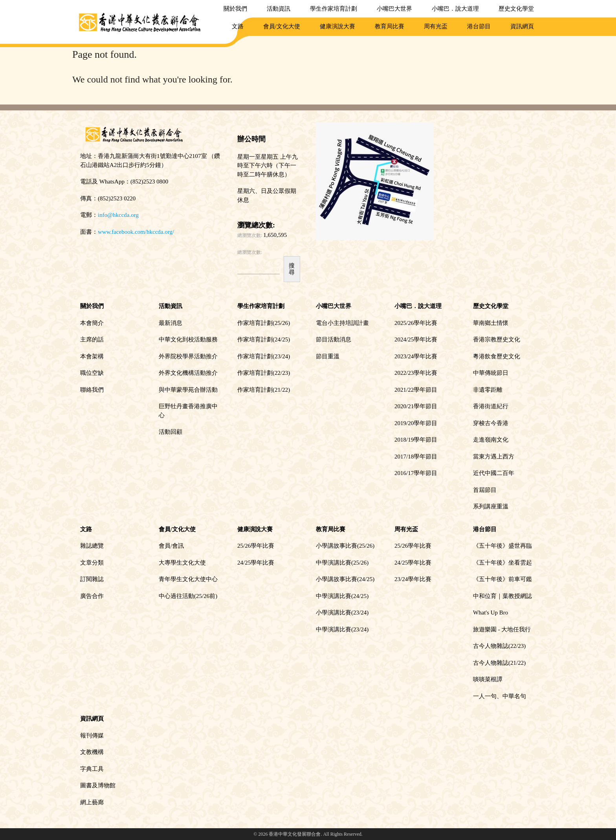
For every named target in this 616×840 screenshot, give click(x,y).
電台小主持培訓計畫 (342, 323)
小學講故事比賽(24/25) (345, 579)
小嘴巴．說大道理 (455, 9)
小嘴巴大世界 (394, 9)
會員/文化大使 (282, 26)
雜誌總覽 (92, 546)
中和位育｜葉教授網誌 (502, 596)
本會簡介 (92, 323)
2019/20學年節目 (416, 423)
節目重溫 (328, 356)
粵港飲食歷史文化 (497, 356)
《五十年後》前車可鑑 (502, 579)
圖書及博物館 (98, 785)
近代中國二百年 (494, 473)
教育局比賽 (390, 26)
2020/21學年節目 (416, 406)
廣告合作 (92, 596)
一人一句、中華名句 (500, 696)
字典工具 (92, 769)
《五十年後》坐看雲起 (502, 563)
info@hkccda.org (118, 215)
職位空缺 (92, 373)
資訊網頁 (522, 26)
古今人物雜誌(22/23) (499, 646)
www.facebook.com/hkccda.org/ (136, 232)
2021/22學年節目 (416, 390)
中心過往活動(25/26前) (188, 596)
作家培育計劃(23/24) (264, 356)
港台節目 (479, 26)
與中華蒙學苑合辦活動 (188, 390)
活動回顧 (170, 432)
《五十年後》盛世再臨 (502, 546)
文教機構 (92, 752)
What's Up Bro (490, 613)
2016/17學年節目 (416, 473)
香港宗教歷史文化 (497, 339)
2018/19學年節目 (416, 440)
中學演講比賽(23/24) (342, 629)
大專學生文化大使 (182, 563)
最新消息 (170, 323)
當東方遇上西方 (494, 457)
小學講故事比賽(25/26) (345, 546)
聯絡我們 (92, 390)
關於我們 (235, 9)
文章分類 (92, 563)
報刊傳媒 (92, 735)
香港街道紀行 (491, 406)
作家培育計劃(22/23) (264, 373)
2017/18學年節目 (416, 457)
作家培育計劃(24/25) (264, 339)
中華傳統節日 (491, 373)
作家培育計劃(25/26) (264, 323)
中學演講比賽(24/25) (342, 596)
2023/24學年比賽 (416, 356)
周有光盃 (436, 26)
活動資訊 (279, 9)
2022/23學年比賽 (416, 373)
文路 (238, 26)
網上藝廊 (92, 802)
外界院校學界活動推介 (188, 356)
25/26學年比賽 (256, 546)
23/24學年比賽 (413, 579)
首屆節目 (485, 490)
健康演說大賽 (337, 26)
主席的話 (92, 339)
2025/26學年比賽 (416, 323)
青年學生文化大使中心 (188, 579)
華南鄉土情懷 (491, 323)
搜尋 (292, 269)
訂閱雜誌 (92, 579)
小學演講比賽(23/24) (342, 613)
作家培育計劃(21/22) (264, 390)
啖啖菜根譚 (488, 679)
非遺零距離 (488, 390)
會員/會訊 (171, 546)
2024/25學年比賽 (416, 339)
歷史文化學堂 (516, 9)
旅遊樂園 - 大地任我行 (502, 629)
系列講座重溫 (491, 506)
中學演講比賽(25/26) (342, 563)
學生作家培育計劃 (334, 9)
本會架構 (92, 356)
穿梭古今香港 (491, 423)
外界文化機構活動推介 (188, 373)
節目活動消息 (334, 339)
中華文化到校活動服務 (188, 339)
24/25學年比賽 (256, 563)
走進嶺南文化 (491, 440)
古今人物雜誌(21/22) (499, 663)
